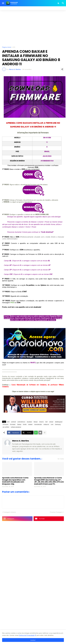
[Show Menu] (3, 3)
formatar (13, 424)
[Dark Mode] (59, 3)
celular (51, 422)
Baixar (36, 422)
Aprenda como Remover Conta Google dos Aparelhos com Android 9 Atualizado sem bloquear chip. (15, 481)
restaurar (46, 424)
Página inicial (7, 47)
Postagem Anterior (10, 512)
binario (41, 422)
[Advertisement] (34, 28)
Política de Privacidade (27, 635)
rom (52, 424)
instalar (30, 424)
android (14, 422)
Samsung (58, 424)
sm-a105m (6, 427)
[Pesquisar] (63, 3)
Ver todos (61, 459)
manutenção (38, 424)
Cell (46, 422)
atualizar (29, 422)
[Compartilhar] (62, 69)
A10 (14, 47)
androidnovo (21, 422)
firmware (6, 424)
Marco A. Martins (21, 441)
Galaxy (19, 424)
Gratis (25, 424)
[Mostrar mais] (45, 433)
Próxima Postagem (56, 512)
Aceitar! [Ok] (33, 640)
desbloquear (59, 422)
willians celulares (16, 427)
